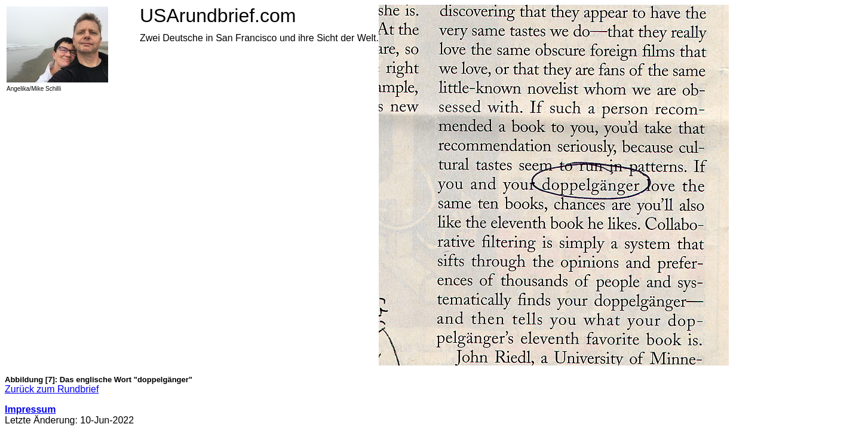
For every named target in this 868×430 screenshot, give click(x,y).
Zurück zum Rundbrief (52, 389)
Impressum (30, 409)
